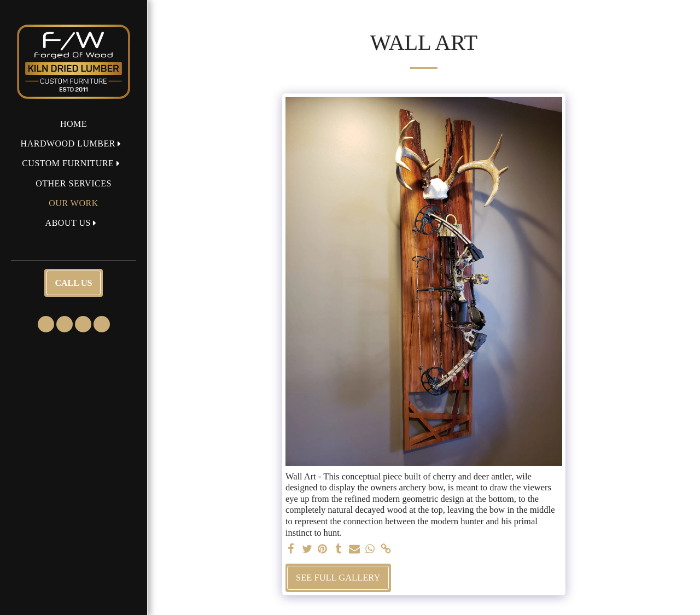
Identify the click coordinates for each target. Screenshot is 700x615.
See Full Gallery (338, 578)
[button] (74, 143)
